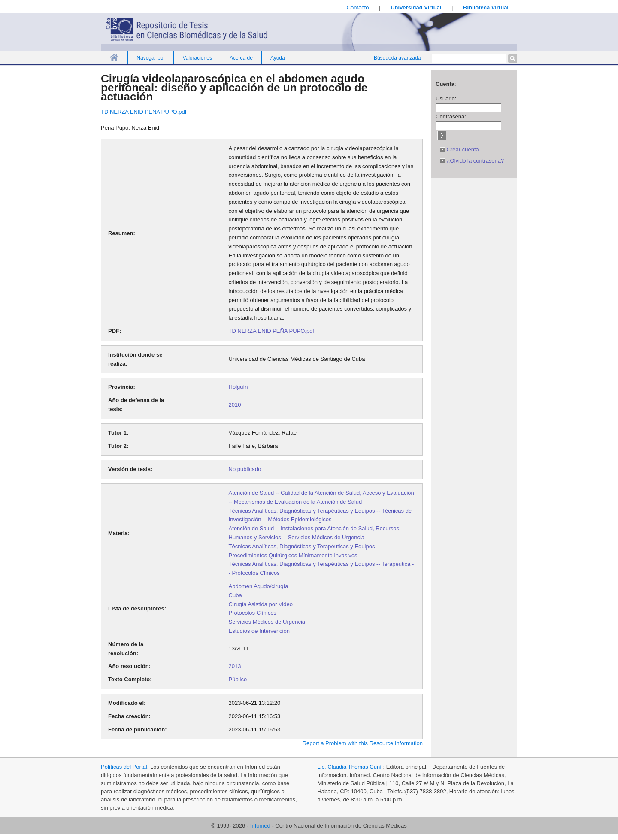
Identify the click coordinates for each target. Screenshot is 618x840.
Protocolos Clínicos (253, 613)
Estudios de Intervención (259, 631)
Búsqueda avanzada (397, 58)
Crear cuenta (459, 150)
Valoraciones (197, 58)
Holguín (238, 387)
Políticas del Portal (124, 767)
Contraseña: (451, 116)
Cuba (235, 595)
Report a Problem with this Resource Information (363, 743)
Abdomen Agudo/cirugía (259, 586)
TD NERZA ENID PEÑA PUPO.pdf (144, 112)
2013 (235, 666)
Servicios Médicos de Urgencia (267, 622)
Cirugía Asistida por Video (261, 604)
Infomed (260, 826)
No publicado (245, 469)
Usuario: (446, 98)
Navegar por (151, 58)
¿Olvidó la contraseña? (472, 161)
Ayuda (278, 58)
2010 (235, 405)
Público (238, 679)
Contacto (358, 8)
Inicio (114, 58)
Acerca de (241, 58)
